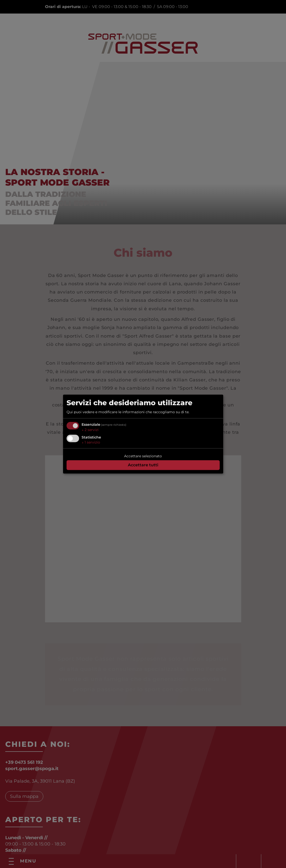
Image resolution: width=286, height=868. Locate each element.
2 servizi (90, 430)
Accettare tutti (143, 465)
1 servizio (91, 442)
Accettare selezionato (143, 456)
